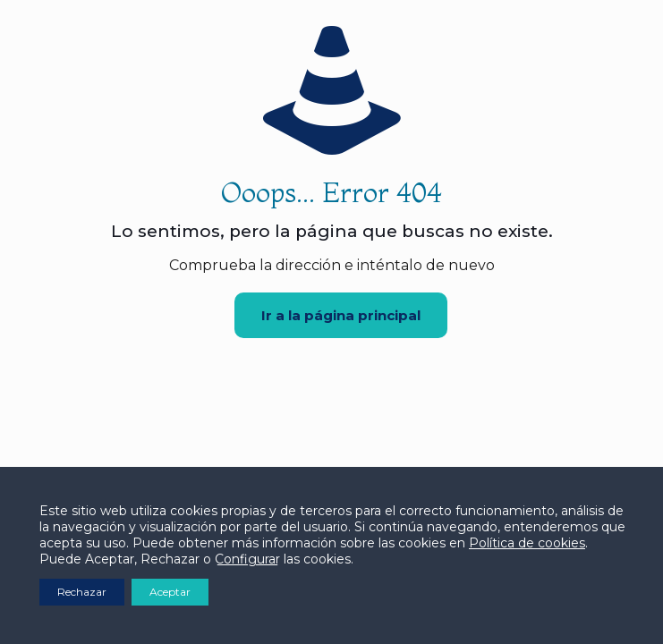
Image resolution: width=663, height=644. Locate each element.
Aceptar (170, 592)
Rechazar (82, 592)
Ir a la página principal (341, 315)
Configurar (247, 559)
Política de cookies (527, 543)
